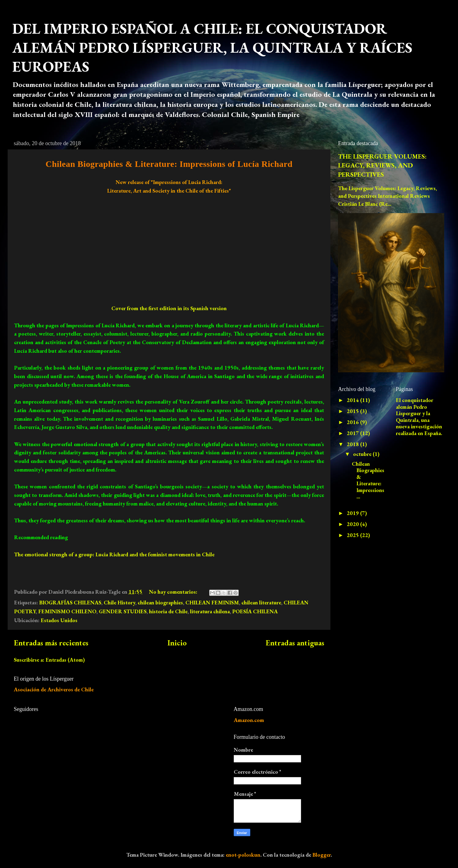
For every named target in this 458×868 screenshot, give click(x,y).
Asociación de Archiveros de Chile (54, 689)
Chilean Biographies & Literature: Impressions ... (368, 480)
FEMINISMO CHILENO (67, 611)
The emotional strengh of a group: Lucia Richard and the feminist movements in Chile (114, 554)
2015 (353, 411)
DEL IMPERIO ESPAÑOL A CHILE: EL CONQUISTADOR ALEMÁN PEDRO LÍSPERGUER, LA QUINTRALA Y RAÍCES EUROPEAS (212, 47)
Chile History (119, 602)
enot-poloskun (243, 855)
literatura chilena (210, 611)
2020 (353, 524)
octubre (363, 454)
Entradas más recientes (51, 643)
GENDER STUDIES (123, 611)
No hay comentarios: (174, 592)
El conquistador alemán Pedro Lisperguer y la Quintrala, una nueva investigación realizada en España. (419, 417)
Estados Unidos (59, 620)
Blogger (322, 855)
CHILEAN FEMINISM (212, 602)
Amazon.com (249, 720)
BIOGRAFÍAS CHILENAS (70, 602)
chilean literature (261, 602)
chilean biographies (160, 602)
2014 (353, 400)
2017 (353, 433)
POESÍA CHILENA (255, 611)
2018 (353, 444)
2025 (353, 535)
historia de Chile (168, 611)
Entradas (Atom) (65, 660)
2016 (353, 422)
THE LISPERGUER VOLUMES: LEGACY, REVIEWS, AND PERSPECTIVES (382, 165)
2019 (353, 513)
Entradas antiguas (295, 643)
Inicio (177, 643)
